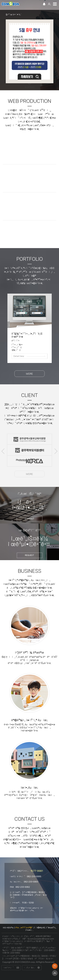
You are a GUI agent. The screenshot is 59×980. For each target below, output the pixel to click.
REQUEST (29, 555)
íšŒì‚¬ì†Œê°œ (8, 928)
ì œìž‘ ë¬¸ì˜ (9, 968)
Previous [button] (3, 451)
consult (30, 519)
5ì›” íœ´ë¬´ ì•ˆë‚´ (14, 15)
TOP (55, 973)
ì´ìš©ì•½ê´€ (40, 928)
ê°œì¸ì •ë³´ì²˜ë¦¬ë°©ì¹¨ (24, 928)
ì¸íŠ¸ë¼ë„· (30, 968)
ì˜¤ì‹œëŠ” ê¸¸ (51, 928)
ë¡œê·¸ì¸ (30, 930)
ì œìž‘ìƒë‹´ (55, 966)
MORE (29, 374)
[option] (29, 48)
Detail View (19, 356)
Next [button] (56, 451)
